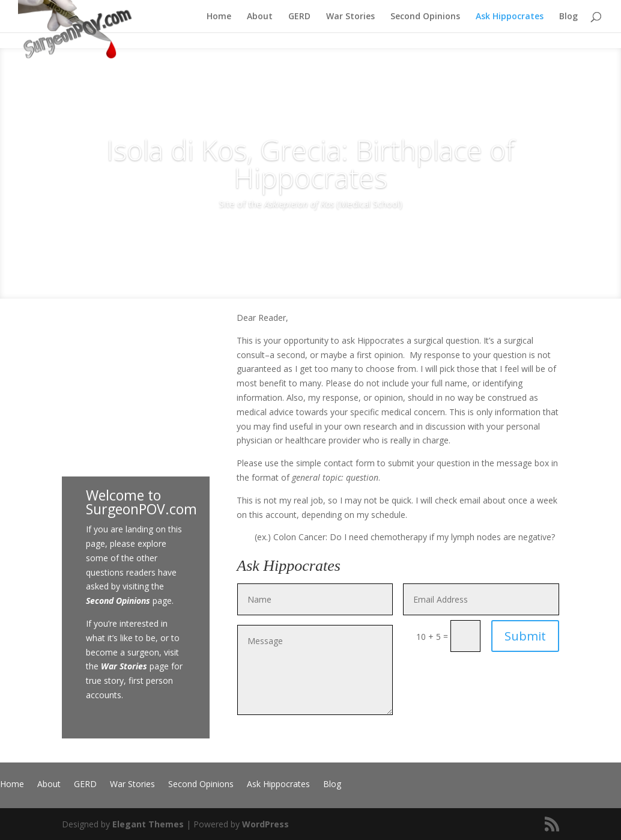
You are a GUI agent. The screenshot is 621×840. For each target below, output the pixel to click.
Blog (568, 17)
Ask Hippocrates (510, 17)
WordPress (265, 824)
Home (219, 17)
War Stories (350, 17)
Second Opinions (425, 17)
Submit (525, 636)
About (260, 17)
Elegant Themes (148, 824)
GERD (299, 17)
